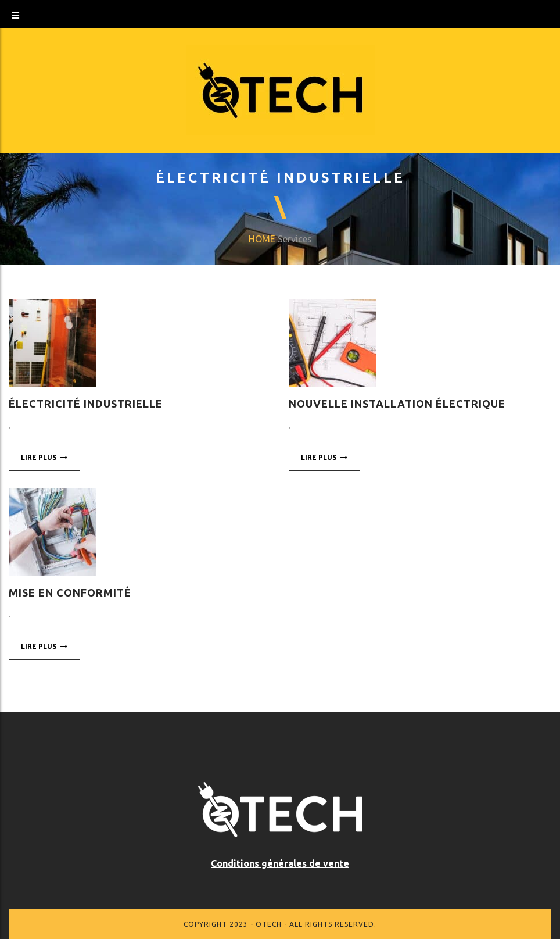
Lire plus (44, 457)
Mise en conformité (70, 592)
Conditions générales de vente (280, 863)
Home (262, 239)
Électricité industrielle (86, 404)
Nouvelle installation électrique (397, 404)
